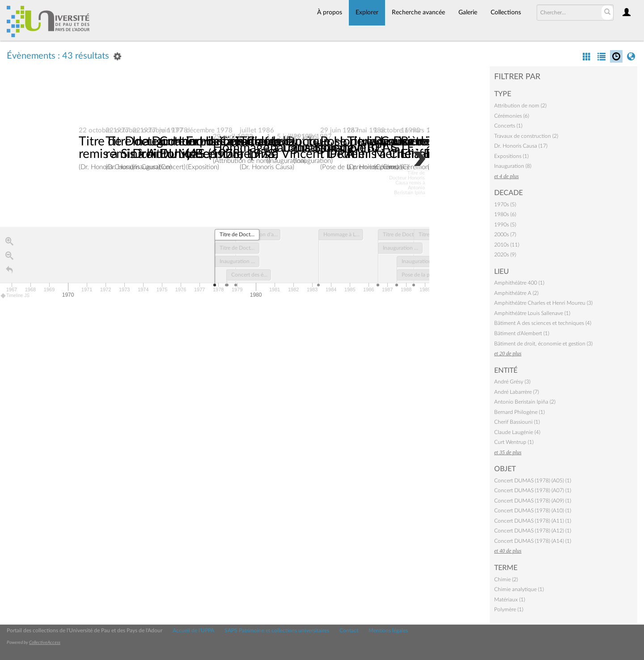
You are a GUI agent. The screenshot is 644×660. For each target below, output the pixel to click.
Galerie (468, 13)
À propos (330, 13)
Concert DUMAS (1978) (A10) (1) (533, 511)
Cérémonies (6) (512, 116)
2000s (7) (505, 234)
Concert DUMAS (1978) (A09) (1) (533, 501)
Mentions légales (388, 630)
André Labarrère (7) (517, 392)
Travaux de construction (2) (526, 136)
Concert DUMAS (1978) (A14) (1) (533, 541)
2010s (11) (507, 245)
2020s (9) (505, 255)
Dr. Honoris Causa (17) (521, 146)
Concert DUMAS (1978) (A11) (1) (533, 521)
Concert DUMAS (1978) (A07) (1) (533, 490)
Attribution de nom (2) (520, 106)
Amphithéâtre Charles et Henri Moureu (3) (543, 303)
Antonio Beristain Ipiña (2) (525, 402)
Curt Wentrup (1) (514, 442)
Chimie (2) (506, 579)
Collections (506, 13)
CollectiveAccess (45, 643)
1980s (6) (505, 214)
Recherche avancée (418, 13)
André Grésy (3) (512, 382)
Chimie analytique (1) (519, 589)
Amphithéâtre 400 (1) (519, 283)
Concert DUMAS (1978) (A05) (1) (533, 481)
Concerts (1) (508, 126)
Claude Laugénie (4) (517, 432)
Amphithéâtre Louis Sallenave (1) (532, 313)
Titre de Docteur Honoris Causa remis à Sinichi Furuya (166, 148)
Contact (349, 630)
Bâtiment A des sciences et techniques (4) (543, 323)
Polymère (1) (509, 609)
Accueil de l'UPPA (193, 630)
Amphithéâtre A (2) (516, 293)
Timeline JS (15, 296)
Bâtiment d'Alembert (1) (522, 333)
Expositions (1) (511, 156)
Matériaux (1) (510, 600)
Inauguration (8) (513, 166)
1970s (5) (505, 204)
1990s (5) (505, 225)
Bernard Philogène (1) (519, 412)
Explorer (367, 13)
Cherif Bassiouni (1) (517, 422)
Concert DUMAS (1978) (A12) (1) (533, 531)
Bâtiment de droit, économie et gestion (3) (543, 344)
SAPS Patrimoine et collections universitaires (277, 630)
